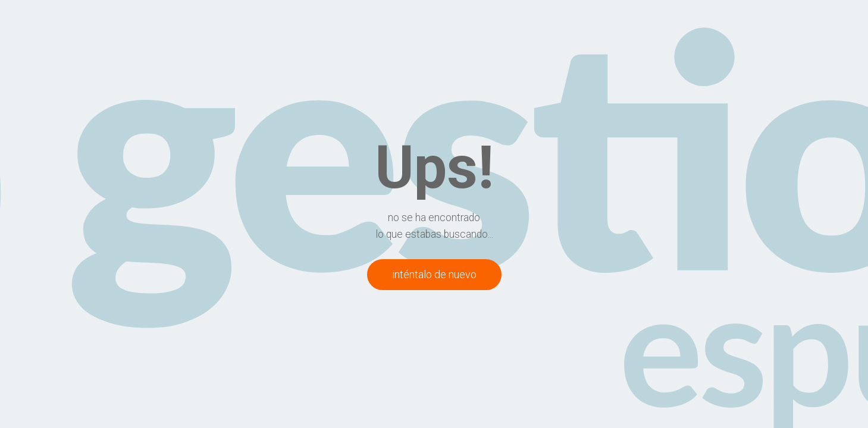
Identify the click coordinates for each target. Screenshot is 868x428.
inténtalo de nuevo (434, 274)
